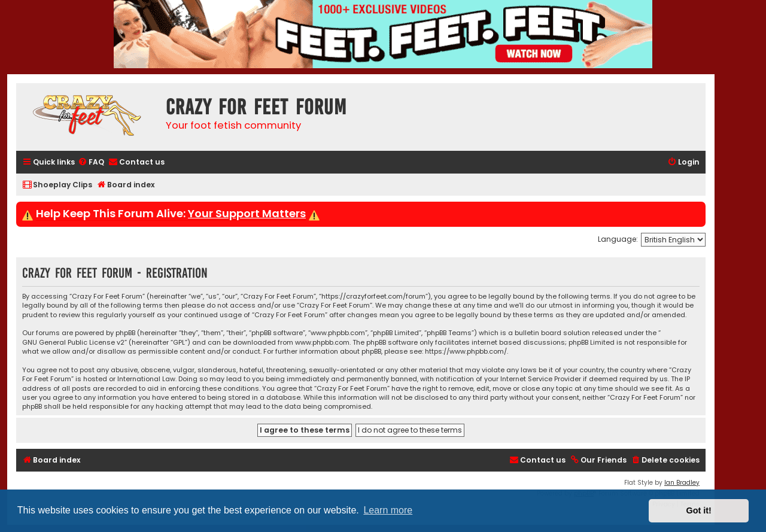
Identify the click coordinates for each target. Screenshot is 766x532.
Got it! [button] (699, 510)
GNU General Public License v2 (73, 343)
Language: (618, 239)
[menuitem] (91, 162)
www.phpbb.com (322, 343)
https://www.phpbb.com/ (466, 352)
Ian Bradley (682, 483)
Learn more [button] (388, 510)
